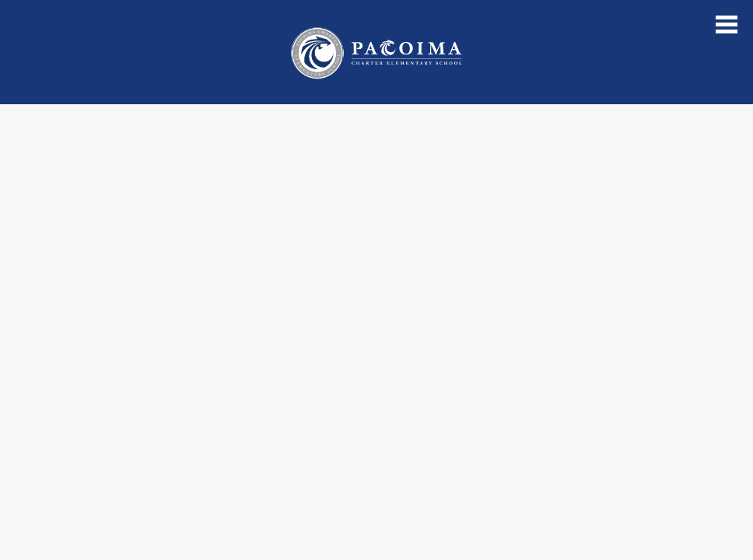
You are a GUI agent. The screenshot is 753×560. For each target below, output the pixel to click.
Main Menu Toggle (727, 24)
